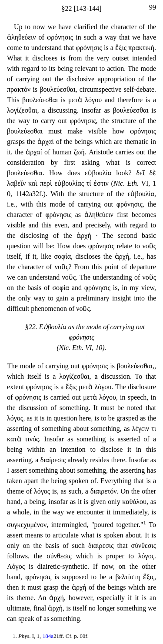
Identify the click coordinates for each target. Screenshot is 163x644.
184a (48, 636)
